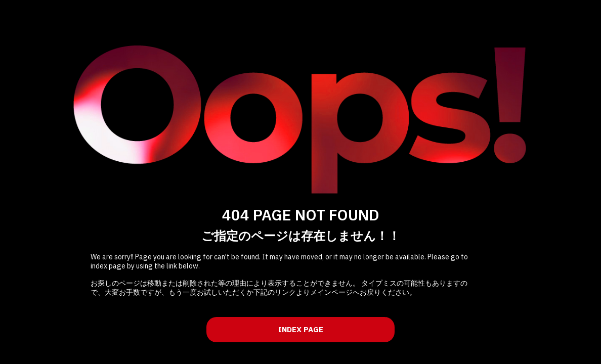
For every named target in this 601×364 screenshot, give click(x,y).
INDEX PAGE (301, 329)
